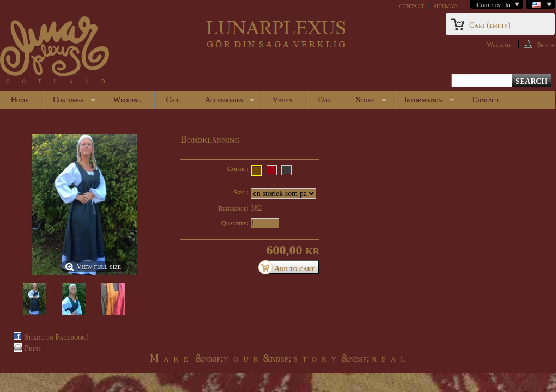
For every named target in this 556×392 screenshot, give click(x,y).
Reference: (233, 209)
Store (365, 103)
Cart (490, 25)
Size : (241, 192)
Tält (324, 100)
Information (424, 103)
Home (20, 100)
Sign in (546, 44)
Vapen (282, 100)
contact (412, 6)
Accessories (224, 103)
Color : (238, 169)
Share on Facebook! (56, 337)
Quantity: (235, 223)
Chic (173, 100)
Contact (485, 100)
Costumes (69, 103)
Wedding (128, 100)
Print (33, 348)
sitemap (445, 6)
